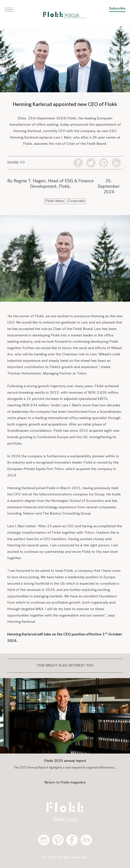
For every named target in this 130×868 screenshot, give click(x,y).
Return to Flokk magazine (65, 783)
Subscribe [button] (117, 9)
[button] (9, 10)
